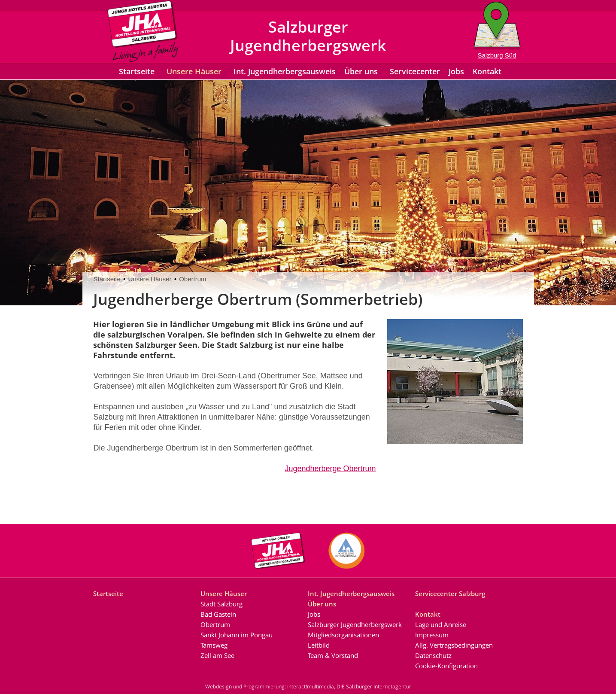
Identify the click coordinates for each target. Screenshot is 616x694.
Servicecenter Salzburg (450, 594)
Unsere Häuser (194, 71)
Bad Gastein (218, 614)
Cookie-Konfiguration (446, 666)
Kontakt (487, 71)
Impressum (432, 635)
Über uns (361, 71)
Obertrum (193, 279)
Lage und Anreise (441, 624)
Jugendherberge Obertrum (330, 469)
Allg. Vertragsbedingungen (454, 645)
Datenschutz (433, 655)
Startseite (137, 71)
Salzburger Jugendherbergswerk (355, 624)
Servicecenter (415, 71)
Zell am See (217, 655)
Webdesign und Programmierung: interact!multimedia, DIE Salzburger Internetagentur (308, 686)
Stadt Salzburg (222, 604)
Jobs (456, 71)
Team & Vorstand (333, 655)
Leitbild (319, 645)
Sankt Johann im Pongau (237, 635)
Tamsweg (214, 645)
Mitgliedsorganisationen (343, 635)
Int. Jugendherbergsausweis (285, 71)
